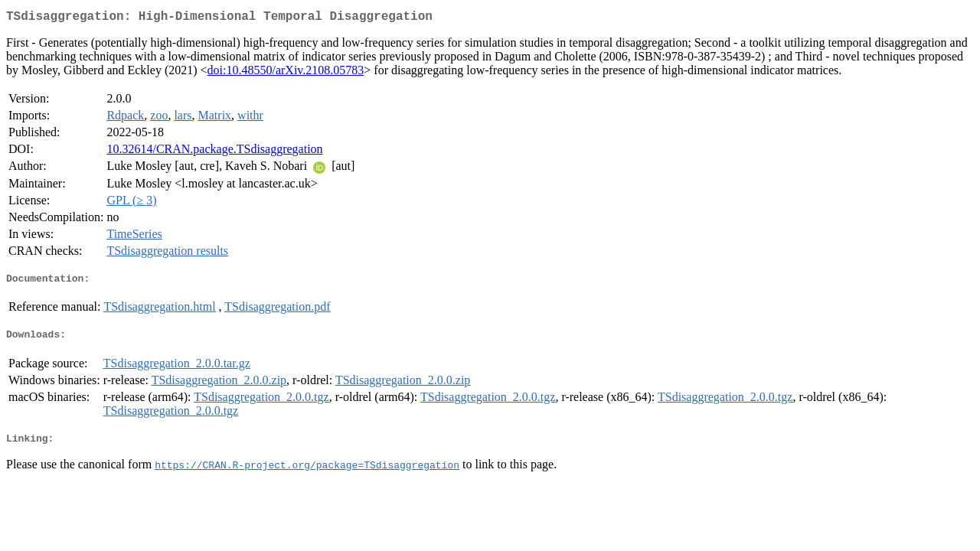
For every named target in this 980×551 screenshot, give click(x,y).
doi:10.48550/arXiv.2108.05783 (286, 73)
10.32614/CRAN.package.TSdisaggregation (214, 152)
